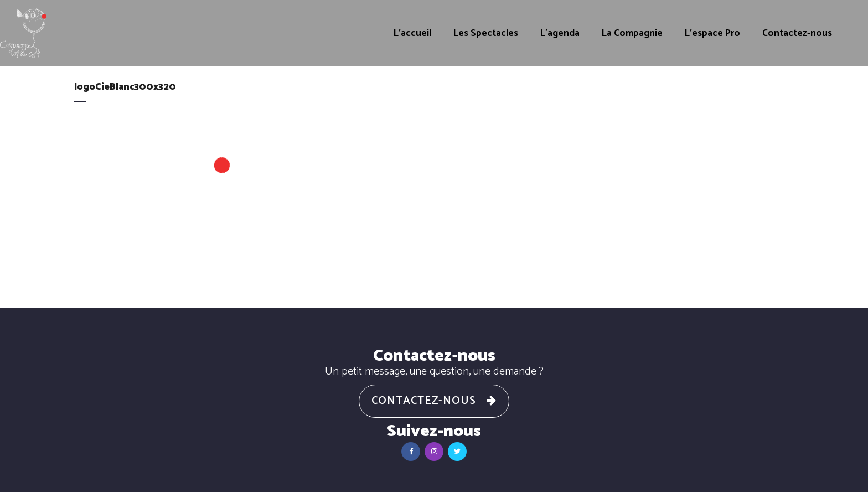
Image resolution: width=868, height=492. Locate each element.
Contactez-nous (434, 401)
